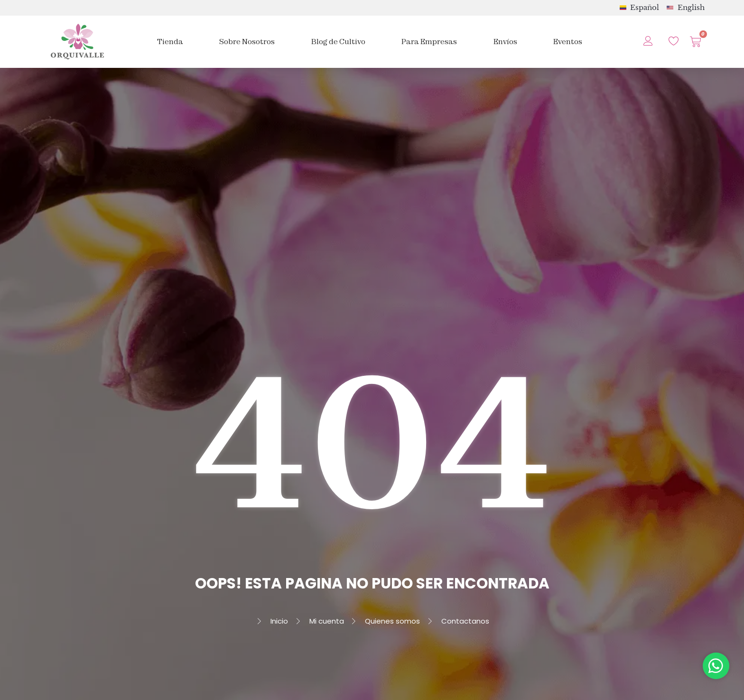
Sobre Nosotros (247, 42)
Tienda (170, 42)
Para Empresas (429, 42)
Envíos (505, 42)
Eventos (568, 42)
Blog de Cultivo (338, 42)
